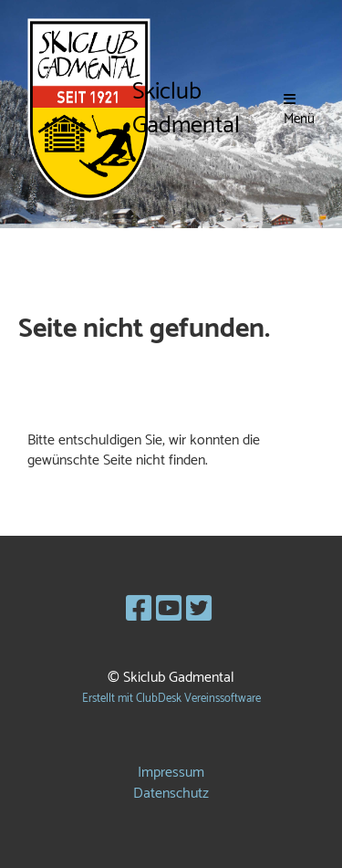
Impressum (171, 773)
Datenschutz (171, 794)
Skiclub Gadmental (186, 110)
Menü (299, 110)
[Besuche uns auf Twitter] (199, 611)
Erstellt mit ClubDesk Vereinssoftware (171, 699)
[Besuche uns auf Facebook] (139, 611)
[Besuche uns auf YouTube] (169, 611)
